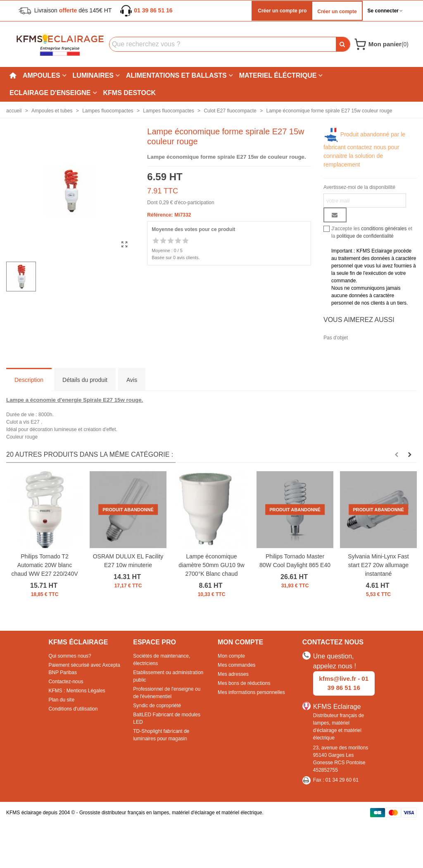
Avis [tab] (132, 380)
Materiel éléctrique (278, 75)
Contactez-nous (66, 682)
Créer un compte (337, 12)
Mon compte (231, 656)
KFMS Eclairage (337, 707)
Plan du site (61, 700)
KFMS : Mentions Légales (77, 691)
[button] (397, 455)
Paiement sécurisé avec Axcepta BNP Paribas (84, 669)
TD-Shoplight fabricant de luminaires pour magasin (161, 735)
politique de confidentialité (365, 236)
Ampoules (42, 75)
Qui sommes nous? (70, 656)
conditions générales (384, 229)
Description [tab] (29, 380)
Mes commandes (236, 665)
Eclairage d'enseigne (50, 93)
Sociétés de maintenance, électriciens (162, 660)
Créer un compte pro (282, 11)
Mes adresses (233, 674)
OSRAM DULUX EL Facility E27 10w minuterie (128, 561)
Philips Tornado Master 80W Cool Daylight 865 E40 (295, 561)
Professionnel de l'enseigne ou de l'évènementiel (167, 693)
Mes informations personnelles (251, 692)
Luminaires (93, 75)
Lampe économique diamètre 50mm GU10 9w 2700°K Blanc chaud (211, 565)
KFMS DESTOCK (130, 93)
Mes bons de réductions (244, 683)
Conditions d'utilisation (73, 709)
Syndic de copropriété (157, 706)
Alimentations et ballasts (176, 75)
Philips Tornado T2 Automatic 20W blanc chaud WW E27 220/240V (44, 565)
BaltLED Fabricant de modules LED (167, 718)
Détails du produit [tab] (85, 380)
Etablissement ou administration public (168, 676)
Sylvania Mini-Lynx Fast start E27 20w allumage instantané (378, 565)
